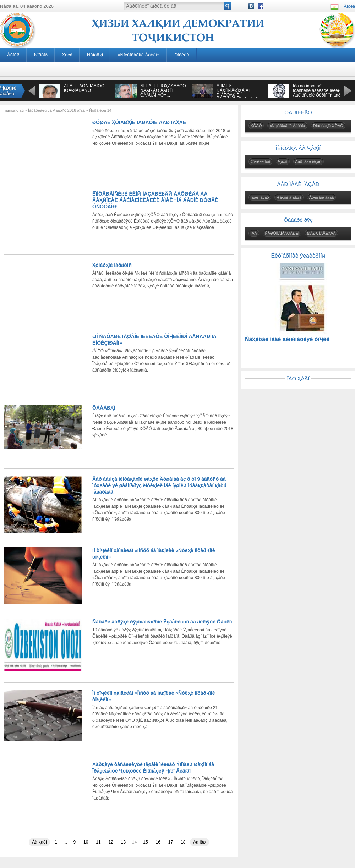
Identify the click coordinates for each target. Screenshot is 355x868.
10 (86, 842)
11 (98, 842)
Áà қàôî (39, 842)
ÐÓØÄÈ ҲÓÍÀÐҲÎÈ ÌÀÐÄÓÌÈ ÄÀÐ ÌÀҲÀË (139, 122)
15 (145, 842)
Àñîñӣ (13, 55)
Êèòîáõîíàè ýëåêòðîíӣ (298, 256)
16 (158, 842)
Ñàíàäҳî (95, 55)
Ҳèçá (67, 55)
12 (111, 842)
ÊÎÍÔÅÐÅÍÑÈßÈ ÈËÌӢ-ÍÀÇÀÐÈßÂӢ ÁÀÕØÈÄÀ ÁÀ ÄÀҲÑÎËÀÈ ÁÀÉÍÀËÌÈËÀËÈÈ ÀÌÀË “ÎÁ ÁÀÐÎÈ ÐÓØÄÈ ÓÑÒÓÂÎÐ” (155, 200)
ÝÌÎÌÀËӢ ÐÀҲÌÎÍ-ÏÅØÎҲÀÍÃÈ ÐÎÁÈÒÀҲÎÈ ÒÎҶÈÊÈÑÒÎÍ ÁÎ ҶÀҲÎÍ (237, 93)
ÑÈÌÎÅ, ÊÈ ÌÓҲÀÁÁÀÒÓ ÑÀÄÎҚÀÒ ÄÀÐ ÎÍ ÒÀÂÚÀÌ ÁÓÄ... (163, 90)
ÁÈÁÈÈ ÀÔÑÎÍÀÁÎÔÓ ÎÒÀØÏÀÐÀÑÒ (84, 88)
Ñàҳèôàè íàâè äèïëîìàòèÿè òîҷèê (287, 339)
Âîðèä (349, 6)
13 (123, 842)
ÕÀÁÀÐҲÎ (104, 408)
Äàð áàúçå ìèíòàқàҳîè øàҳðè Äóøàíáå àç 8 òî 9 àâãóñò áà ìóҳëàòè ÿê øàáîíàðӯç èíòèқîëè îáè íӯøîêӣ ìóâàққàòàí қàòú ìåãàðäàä (159, 485)
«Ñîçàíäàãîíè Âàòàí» (139, 55)
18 (183, 842)
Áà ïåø (199, 842)
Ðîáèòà (182, 55)
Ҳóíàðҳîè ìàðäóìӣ (112, 265)
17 (171, 842)
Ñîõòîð (41, 55)
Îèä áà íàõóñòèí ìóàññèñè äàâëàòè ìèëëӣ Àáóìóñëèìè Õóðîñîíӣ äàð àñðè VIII (317, 93)
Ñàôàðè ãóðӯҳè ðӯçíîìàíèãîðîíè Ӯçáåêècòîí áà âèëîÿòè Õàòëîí (162, 622)
